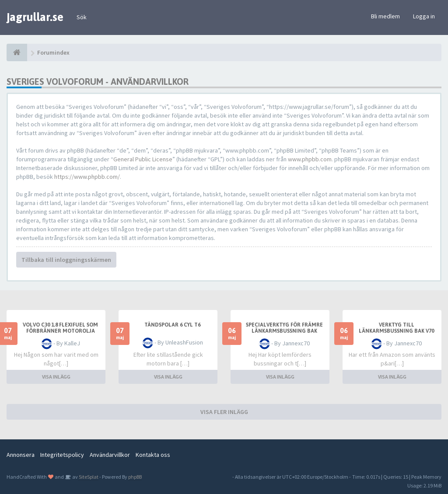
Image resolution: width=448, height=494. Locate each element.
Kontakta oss (153, 455)
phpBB (135, 477)
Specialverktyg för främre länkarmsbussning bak (284, 328)
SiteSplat (88, 477)
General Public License (143, 159)
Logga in (424, 16)
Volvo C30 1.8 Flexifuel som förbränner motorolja (60, 328)
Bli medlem (385, 16)
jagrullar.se (35, 17)
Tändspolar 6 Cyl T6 (172, 325)
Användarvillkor (110, 455)
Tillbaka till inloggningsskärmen (66, 260)
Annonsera (21, 455)
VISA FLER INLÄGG (224, 412)
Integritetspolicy (62, 455)
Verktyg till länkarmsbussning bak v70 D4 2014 (396, 331)
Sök (82, 17)
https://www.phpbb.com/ (87, 177)
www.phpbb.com (310, 159)
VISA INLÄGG (56, 377)
